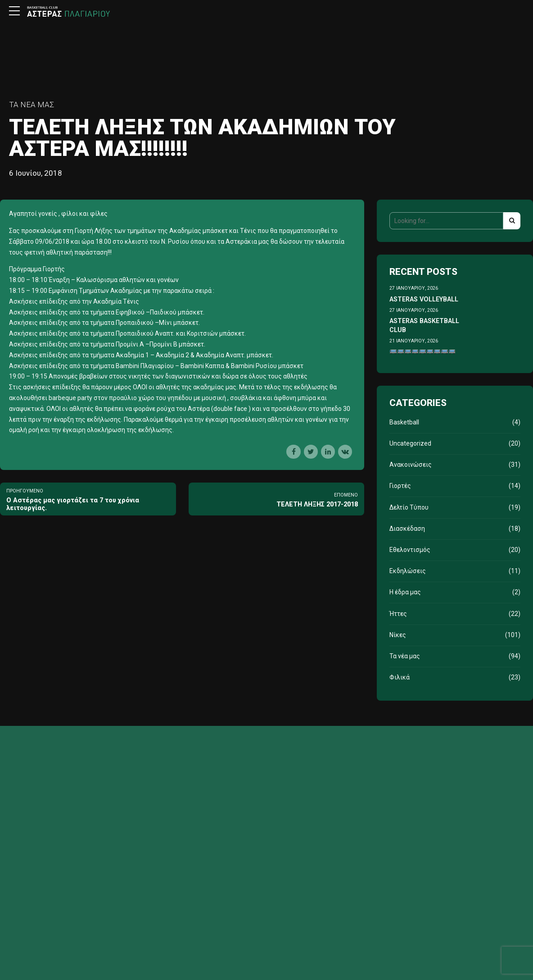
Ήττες (398, 614)
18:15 (17, 291)
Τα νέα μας (32, 105)
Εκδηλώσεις (408, 571)
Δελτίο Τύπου (409, 507)
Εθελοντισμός (410, 550)
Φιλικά (400, 677)
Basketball (404, 422)
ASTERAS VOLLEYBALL (424, 299)
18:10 (39, 280)
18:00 (17, 280)
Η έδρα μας (405, 592)
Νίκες (398, 635)
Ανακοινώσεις (411, 465)
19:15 (39, 376)
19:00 (39, 291)
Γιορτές (400, 486)
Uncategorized (410, 443)
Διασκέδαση (407, 529)
